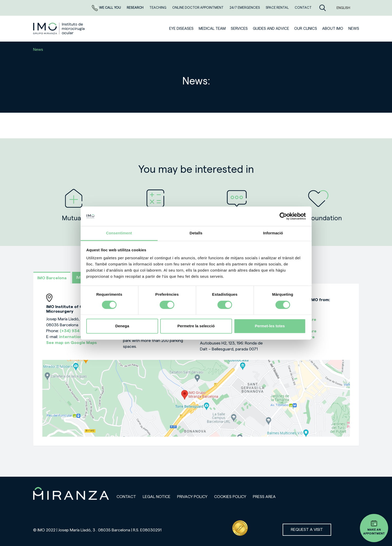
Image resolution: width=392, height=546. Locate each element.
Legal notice (157, 497)
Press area (264, 497)
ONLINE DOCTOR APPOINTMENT (198, 8)
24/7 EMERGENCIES (245, 8)
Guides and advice (271, 29)
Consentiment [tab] (119, 233)
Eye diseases (181, 29)
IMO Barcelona (52, 278)
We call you (107, 8)
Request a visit (307, 530)
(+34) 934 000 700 (79, 331)
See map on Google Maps (71, 343)
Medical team (212, 29)
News (354, 29)
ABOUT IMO (333, 29)
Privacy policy (192, 497)
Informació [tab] (273, 233)
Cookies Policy (230, 497)
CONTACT (303, 8)
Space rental (278, 8)
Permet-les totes (270, 326)
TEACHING (158, 8)
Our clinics (306, 29)
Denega (122, 326)
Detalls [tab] (196, 233)
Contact (126, 497)
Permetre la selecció (196, 326)
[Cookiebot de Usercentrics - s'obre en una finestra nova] (283, 216)
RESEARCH (136, 8)
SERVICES (239, 29)
